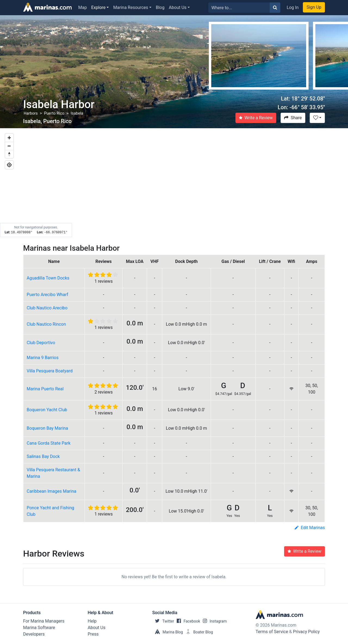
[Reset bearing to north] (9, 154)
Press (93, 634)
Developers (34, 634)
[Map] (174, 183)
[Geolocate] (9, 165)
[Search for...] (239, 8)
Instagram (213, 621)
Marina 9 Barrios (43, 358)
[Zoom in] (9, 138)
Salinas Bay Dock (43, 456)
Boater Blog (198, 632)
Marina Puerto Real (45, 389)
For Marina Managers (44, 621)
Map (83, 7)
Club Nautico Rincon (46, 324)
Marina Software (39, 628)
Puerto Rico (54, 113)
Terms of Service (272, 632)
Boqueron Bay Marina (47, 428)
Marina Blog (168, 632)
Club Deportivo (41, 343)
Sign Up (314, 7)
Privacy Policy (307, 632)
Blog (160, 7)
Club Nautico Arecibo (47, 308)
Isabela (77, 113)
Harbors (31, 113)
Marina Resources (130, 7)
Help (92, 621)
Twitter (163, 621)
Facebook (187, 621)
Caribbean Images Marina (52, 491)
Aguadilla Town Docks (48, 278)
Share (293, 118)
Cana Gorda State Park (49, 443)
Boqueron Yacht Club (47, 410)
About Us (178, 7)
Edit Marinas (310, 528)
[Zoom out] (9, 146)
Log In (293, 7)
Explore (99, 7)
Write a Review (256, 118)
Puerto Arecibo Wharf (47, 295)
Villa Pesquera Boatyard (50, 371)
